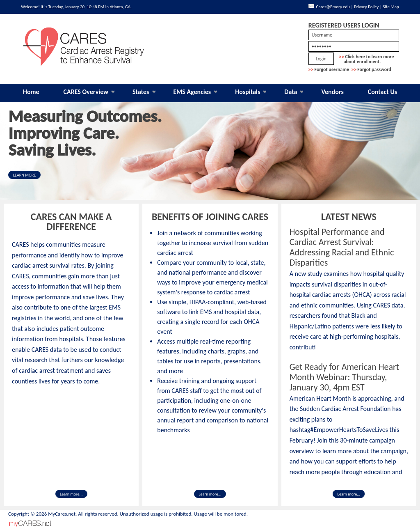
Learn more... (71, 494)
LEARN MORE (25, 175)
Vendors (332, 92)
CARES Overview (86, 92)
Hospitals (248, 92)
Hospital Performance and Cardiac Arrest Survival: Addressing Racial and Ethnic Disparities (342, 247)
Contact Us (382, 92)
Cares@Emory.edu (333, 7)
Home (31, 92)
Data (291, 92)
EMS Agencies (192, 92)
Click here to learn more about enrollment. (367, 59)
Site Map (391, 7)
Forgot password (374, 69)
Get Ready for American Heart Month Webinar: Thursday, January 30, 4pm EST (344, 377)
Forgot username (332, 69)
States (141, 92)
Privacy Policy (366, 7)
